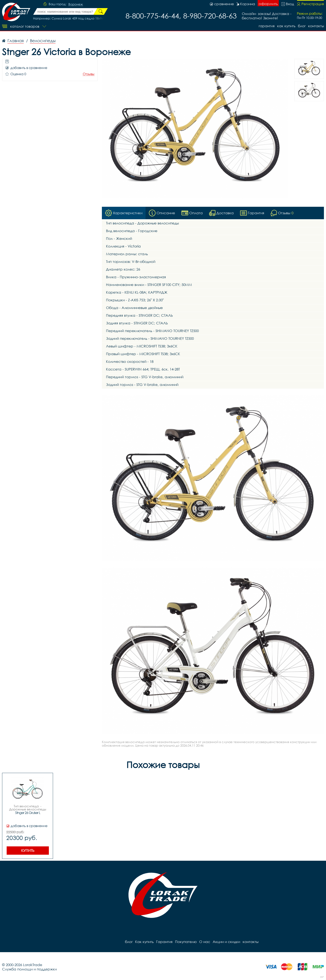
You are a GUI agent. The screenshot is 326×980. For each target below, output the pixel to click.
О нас (205, 942)
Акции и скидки (226, 942)
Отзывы (89, 74)
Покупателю (186, 942)
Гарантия (267, 26)
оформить (268, 4)
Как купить (286, 26)
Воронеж (76, 4)
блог (302, 26)
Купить (28, 850)
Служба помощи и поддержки (29, 969)
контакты (316, 26)
